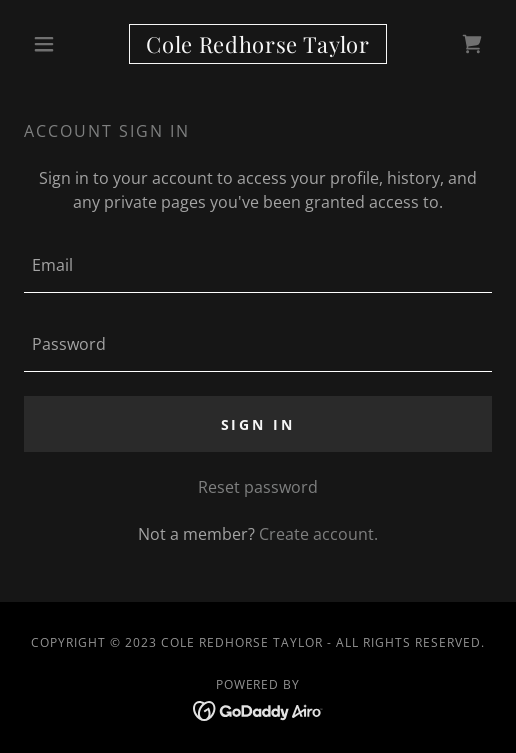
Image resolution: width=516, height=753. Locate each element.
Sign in (258, 424)
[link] (258, 44)
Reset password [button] (258, 487)
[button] (59, 44)
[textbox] (258, 265)
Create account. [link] (318, 534)
